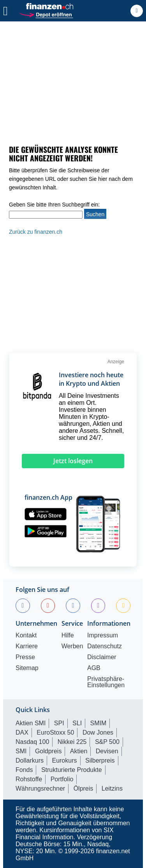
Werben (72, 646)
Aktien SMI (31, 723)
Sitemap (27, 668)
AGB (94, 668)
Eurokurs (64, 760)
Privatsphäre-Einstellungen (106, 682)
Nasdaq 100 (32, 742)
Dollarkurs (30, 760)
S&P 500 (107, 742)
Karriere (27, 646)
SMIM (99, 723)
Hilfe (68, 635)
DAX (22, 732)
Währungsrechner (40, 788)
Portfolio (62, 779)
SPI (59, 723)
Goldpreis (48, 751)
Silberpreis (100, 760)
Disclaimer (102, 657)
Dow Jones (98, 732)
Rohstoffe (29, 779)
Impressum (103, 635)
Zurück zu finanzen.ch (36, 232)
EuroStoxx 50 (55, 732)
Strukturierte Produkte (72, 770)
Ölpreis (84, 788)
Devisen (107, 751)
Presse (25, 657)
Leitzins (112, 788)
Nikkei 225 (72, 742)
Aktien (79, 751)
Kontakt (26, 635)
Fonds (24, 770)
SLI (77, 723)
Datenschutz (105, 646)
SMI (21, 751)
